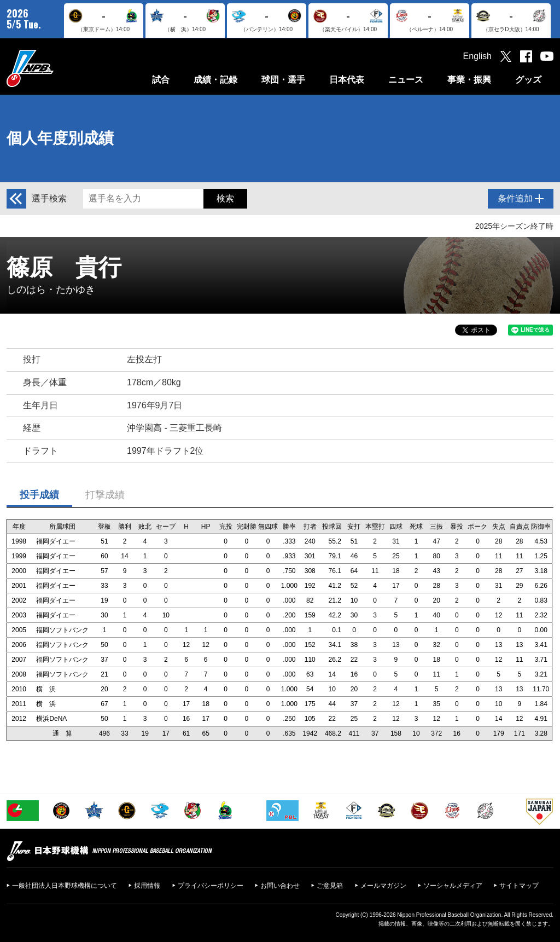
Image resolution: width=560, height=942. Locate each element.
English (477, 56)
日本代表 (347, 80)
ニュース (406, 80)
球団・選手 (283, 80)
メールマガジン (383, 886)
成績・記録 (215, 80)
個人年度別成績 (60, 138)
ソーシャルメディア (453, 886)
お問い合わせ (280, 886)
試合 (161, 80)
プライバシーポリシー (211, 886)
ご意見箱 (330, 886)
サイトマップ (519, 886)
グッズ (528, 80)
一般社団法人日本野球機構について (65, 886)
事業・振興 (469, 80)
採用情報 (147, 886)
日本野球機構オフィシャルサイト (57, 68)
